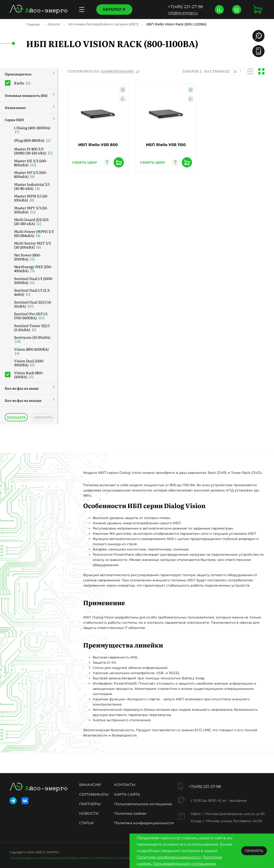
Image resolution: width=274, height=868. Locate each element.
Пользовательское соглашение (143, 804)
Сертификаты (94, 794)
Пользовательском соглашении (184, 864)
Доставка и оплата (161, 9)
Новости (89, 813)
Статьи (86, 823)
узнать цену (85, 162)
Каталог (114, 9)
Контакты (125, 785)
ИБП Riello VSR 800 (98, 145)
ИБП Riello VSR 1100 (166, 145)
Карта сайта (127, 794)
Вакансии (90, 785)
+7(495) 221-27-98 (185, 7)
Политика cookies (130, 813)
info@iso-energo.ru (183, 13)
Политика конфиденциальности (144, 823)
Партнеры (90, 804)
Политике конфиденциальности (169, 857)
